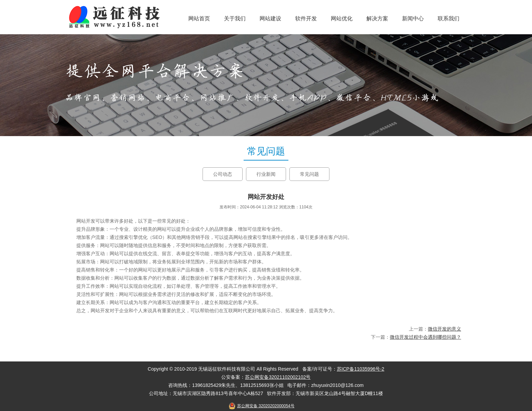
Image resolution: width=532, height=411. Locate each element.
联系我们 (449, 18)
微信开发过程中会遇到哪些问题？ (425, 337)
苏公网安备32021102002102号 (278, 377)
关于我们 (235, 18)
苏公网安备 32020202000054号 (266, 406)
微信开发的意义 (444, 329)
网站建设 (270, 18)
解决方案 (377, 18)
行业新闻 (266, 174)
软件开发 (306, 18)
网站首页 (199, 18)
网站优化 (342, 18)
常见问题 (309, 174)
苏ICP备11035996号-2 (361, 369)
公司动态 (223, 174)
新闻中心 (413, 18)
